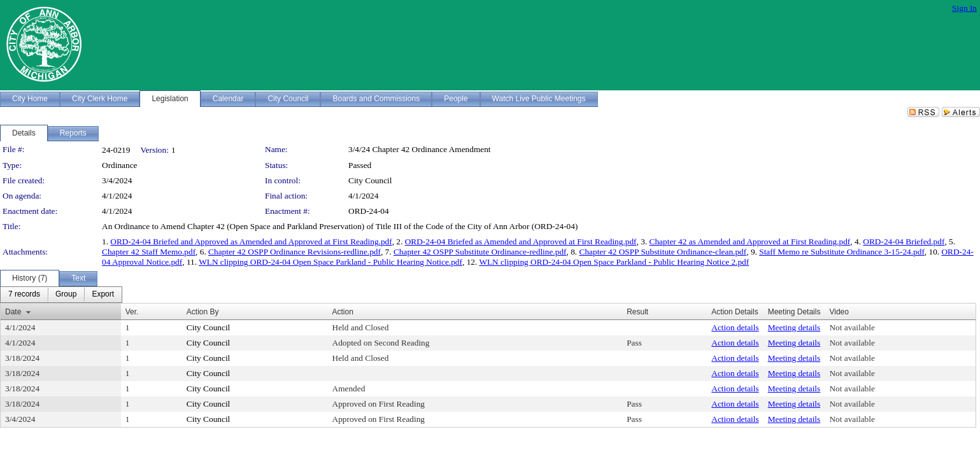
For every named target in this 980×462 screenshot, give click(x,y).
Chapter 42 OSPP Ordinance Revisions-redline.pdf (295, 252)
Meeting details (794, 327)
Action (343, 312)
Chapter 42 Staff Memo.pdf (149, 252)
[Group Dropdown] (66, 295)
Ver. (132, 312)
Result (637, 312)
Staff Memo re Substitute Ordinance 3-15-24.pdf (842, 252)
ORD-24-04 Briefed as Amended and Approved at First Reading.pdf (521, 241)
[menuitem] (24, 295)
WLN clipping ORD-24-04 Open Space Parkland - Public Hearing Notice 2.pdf (614, 262)
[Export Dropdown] (103, 295)
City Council (370, 180)
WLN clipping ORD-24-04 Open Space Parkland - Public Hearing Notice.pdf (330, 262)
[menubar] (61, 295)
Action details (735, 327)
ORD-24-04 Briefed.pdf (904, 241)
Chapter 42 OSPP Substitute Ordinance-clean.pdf (663, 252)
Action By (203, 312)
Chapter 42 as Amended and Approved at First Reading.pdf (750, 241)
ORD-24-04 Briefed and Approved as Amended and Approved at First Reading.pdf (251, 241)
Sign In (964, 8)
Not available (852, 327)
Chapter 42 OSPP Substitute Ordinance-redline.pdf (480, 252)
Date (13, 312)
